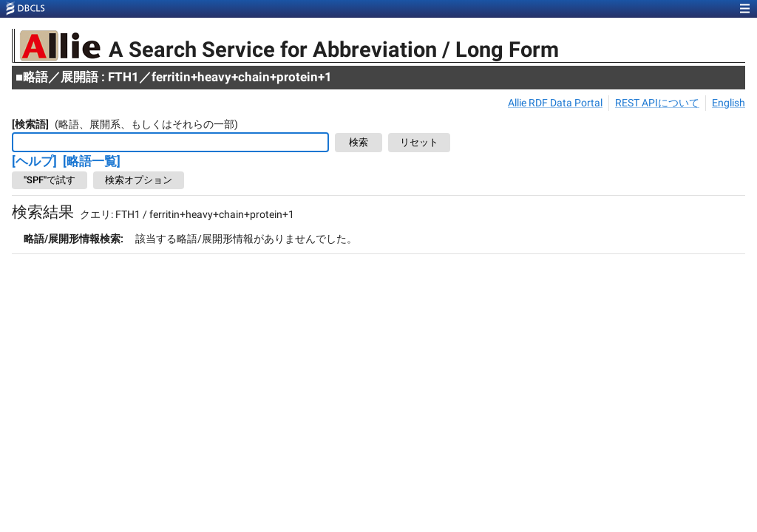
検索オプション (139, 180)
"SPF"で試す (50, 180)
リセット (419, 143)
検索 (359, 143)
